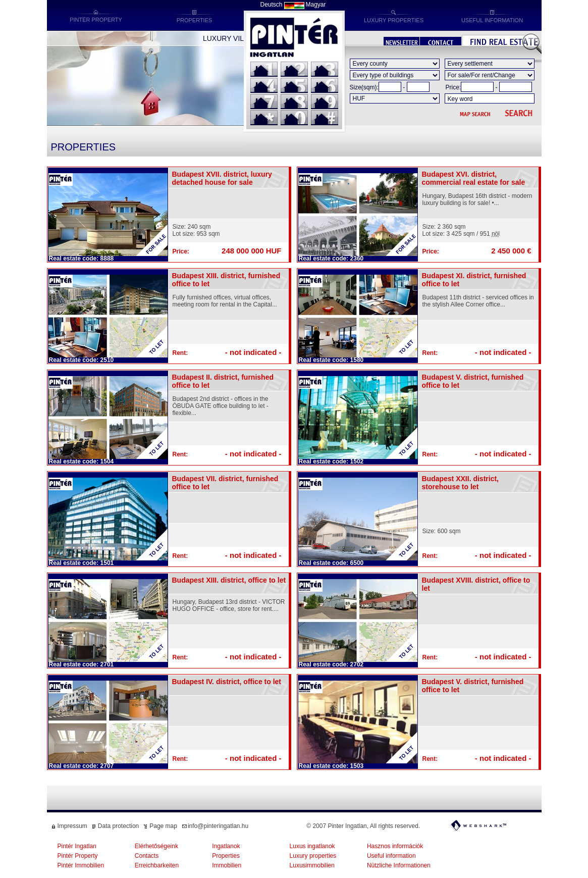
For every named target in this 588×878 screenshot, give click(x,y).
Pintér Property (78, 856)
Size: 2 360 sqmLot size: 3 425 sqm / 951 (461, 230)
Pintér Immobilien (81, 865)
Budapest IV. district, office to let (227, 682)
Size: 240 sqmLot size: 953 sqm (196, 230)
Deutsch (271, 5)
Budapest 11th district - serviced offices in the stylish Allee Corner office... (478, 301)
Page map (163, 826)
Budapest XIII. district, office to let (229, 580)
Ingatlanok (226, 846)
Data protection (118, 826)
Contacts (147, 856)
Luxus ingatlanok (312, 846)
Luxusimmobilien (312, 865)
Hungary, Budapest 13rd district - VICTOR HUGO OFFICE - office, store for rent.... (229, 605)
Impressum (72, 826)
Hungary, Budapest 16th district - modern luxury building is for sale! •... (477, 199)
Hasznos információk (395, 846)
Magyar (316, 5)
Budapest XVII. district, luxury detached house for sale (222, 178)
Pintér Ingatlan (77, 846)
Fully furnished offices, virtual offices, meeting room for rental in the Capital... (225, 301)
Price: (453, 87)
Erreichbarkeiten (157, 865)
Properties (226, 856)
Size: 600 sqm (442, 531)
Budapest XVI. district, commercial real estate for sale (474, 178)
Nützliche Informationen (399, 865)
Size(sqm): (364, 87)
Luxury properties (313, 856)
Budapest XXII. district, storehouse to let (460, 483)
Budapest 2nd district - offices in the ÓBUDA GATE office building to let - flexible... (221, 406)
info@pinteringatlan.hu (218, 826)
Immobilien (227, 865)
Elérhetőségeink (156, 846)
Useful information (391, 856)
